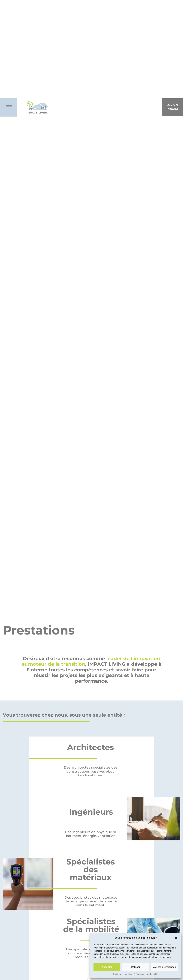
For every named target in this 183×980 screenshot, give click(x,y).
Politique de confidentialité (146, 974)
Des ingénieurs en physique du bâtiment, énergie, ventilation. (91, 834)
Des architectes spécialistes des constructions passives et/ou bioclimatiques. (91, 771)
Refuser (135, 967)
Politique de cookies (123, 974)
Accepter (107, 967)
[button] (176, 938)
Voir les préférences (164, 967)
